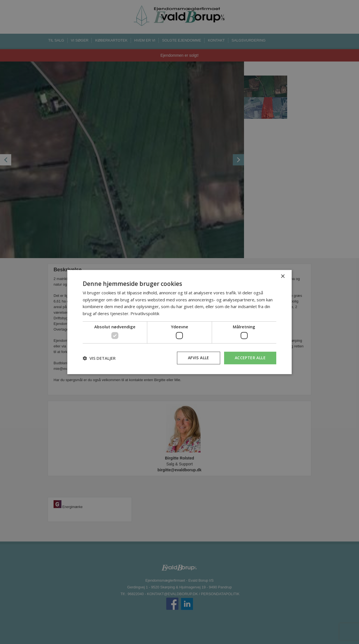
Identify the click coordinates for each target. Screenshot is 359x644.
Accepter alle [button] (250, 358)
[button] (99, 358)
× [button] (283, 277)
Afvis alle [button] (199, 358)
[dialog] (179, 322)
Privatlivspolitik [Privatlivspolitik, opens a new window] (145, 313)
